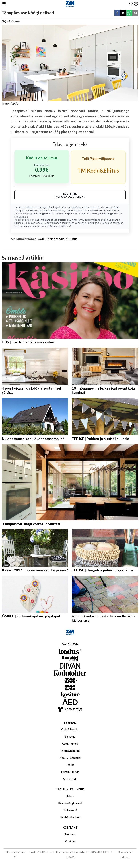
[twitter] (123, 13)
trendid (59, 239)
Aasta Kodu (70, 779)
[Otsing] (131, 4)
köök (49, 239)
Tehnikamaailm (74, 210)
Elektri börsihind (70, 817)
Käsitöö (109, 210)
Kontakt (70, 841)
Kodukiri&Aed (34, 210)
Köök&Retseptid (70, 758)
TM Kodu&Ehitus (93, 210)
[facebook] (117, 13)
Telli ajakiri (70, 810)
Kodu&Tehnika (70, 729)
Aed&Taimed (70, 743)
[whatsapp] (129, 13)
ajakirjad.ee (95, 223)
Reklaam (70, 834)
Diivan (46, 210)
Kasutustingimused (70, 803)
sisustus (72, 239)
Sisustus (70, 736)
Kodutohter (57, 210)
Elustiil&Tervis (70, 772)
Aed (116, 210)
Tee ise (70, 765)
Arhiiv (70, 796)
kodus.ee (65, 207)
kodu (41, 239)
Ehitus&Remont (70, 751)
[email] (135, 13)
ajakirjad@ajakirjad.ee (74, 852)
